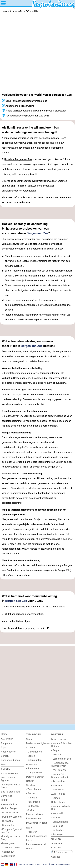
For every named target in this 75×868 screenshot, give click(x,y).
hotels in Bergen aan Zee (19, 159)
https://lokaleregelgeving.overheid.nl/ (28, 628)
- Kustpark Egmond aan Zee (11, 831)
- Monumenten (34, 752)
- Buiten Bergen (9, 808)
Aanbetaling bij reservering (20, 106)
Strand (30, 739)
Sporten (30, 785)
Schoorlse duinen (10, 760)
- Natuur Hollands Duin (61, 808)
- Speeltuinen (33, 768)
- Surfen (30, 810)
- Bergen (56, 750)
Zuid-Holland (58, 794)
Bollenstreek (58, 802)
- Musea (30, 748)
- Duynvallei (7, 821)
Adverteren (57, 843)
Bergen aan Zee (38, 233)
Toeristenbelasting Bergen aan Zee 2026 (27, 116)
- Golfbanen (32, 806)
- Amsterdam (58, 781)
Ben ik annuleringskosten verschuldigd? (27, 101)
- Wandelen (32, 798)
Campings (6, 796)
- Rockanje (57, 834)
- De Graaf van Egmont (9, 779)
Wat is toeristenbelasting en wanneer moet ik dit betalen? (37, 111)
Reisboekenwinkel (36, 844)
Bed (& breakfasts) (11, 792)
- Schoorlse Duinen (11, 848)
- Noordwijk (57, 813)
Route (29, 828)
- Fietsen (31, 793)
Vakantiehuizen (9, 804)
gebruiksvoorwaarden (26, 864)
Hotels (5, 800)
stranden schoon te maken (55, 488)
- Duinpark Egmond (11, 817)
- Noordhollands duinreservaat (60, 764)
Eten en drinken (35, 814)
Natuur (30, 781)
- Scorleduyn (8, 852)
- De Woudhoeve (10, 813)
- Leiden (56, 798)
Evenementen (33, 819)
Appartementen (9, 773)
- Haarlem (57, 785)
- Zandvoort (57, 790)
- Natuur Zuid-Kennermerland (60, 776)
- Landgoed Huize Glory (10, 786)
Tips (3, 748)
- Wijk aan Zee (59, 770)
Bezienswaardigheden (37, 743)
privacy (38, 864)
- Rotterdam (58, 830)
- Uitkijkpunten (34, 760)
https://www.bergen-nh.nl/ (16, 575)
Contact (56, 857)
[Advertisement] (37, 52)
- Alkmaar (56, 755)
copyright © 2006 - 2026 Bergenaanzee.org (57, 864)
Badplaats (6, 743)
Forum (30, 840)
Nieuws (30, 849)
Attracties (31, 764)
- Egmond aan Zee (61, 759)
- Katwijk (56, 818)
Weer (4, 764)
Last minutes (8, 856)
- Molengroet (8, 843)
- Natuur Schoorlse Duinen (61, 745)
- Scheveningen (60, 822)
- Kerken (31, 756)
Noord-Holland (59, 739)
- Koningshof (8, 825)
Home (4, 734)
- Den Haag (57, 826)
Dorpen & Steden (35, 777)
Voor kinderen (8, 752)
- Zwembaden (33, 789)
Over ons (56, 848)
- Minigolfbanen (35, 773)
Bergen (5, 756)
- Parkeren (32, 832)
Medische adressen (37, 836)
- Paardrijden (33, 802)
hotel (9, 383)
